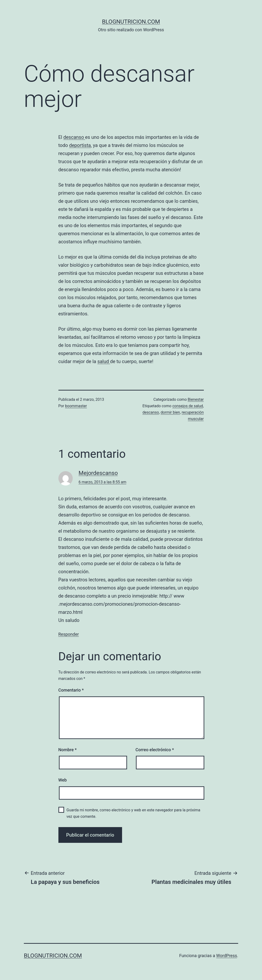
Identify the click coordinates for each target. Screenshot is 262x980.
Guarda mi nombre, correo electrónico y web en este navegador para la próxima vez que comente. (133, 813)
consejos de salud (188, 406)
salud (104, 361)
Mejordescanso (98, 473)
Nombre (68, 750)
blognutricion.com (131, 22)
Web (63, 780)
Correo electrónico (155, 750)
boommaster (76, 406)
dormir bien (170, 412)
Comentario (71, 690)
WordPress (227, 956)
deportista (80, 145)
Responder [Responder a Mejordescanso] (69, 634)
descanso (74, 137)
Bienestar (196, 399)
